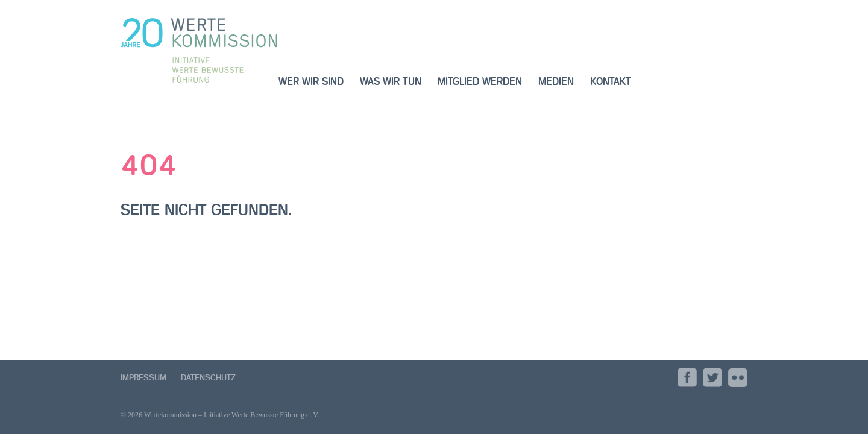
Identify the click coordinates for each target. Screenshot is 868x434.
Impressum (143, 378)
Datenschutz (208, 378)
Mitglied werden (480, 81)
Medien (556, 81)
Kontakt (611, 81)
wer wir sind (311, 81)
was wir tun (391, 81)
